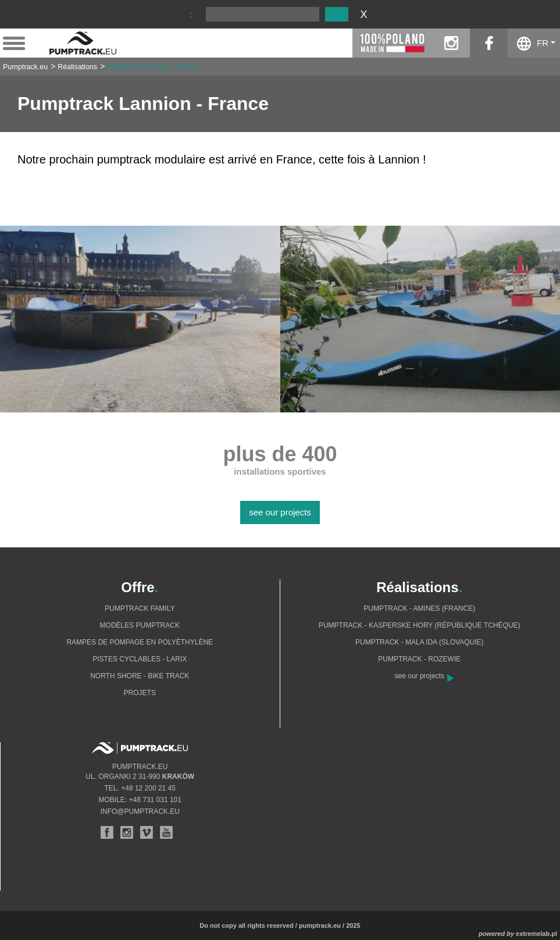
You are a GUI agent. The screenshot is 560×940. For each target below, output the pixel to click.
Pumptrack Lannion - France (153, 67)
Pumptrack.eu (25, 67)
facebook (489, 43)
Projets (140, 693)
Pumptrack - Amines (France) (419, 608)
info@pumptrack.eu (140, 811)
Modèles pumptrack (140, 625)
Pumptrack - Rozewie (419, 659)
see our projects (280, 512)
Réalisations (77, 67)
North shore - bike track (140, 676)
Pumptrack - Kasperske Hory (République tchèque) (420, 625)
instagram (451, 43)
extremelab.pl (536, 934)
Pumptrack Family (140, 608)
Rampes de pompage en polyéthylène (140, 642)
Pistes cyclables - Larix (140, 659)
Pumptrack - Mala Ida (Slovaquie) (420, 642)
